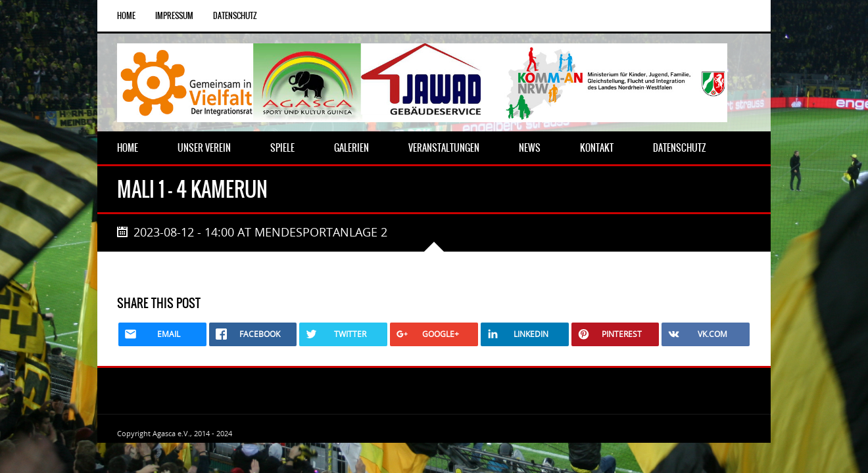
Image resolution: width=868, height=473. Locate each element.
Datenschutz (235, 16)
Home (126, 16)
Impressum (174, 16)
